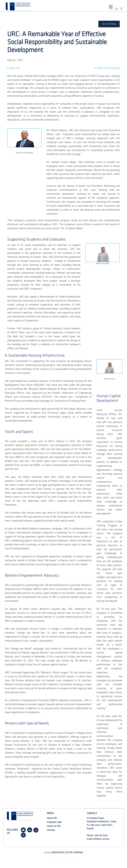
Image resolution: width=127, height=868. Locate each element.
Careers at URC (54, 826)
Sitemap (51, 830)
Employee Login (54, 822)
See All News (109, 24)
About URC (52, 818)
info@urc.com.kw (101, 839)
